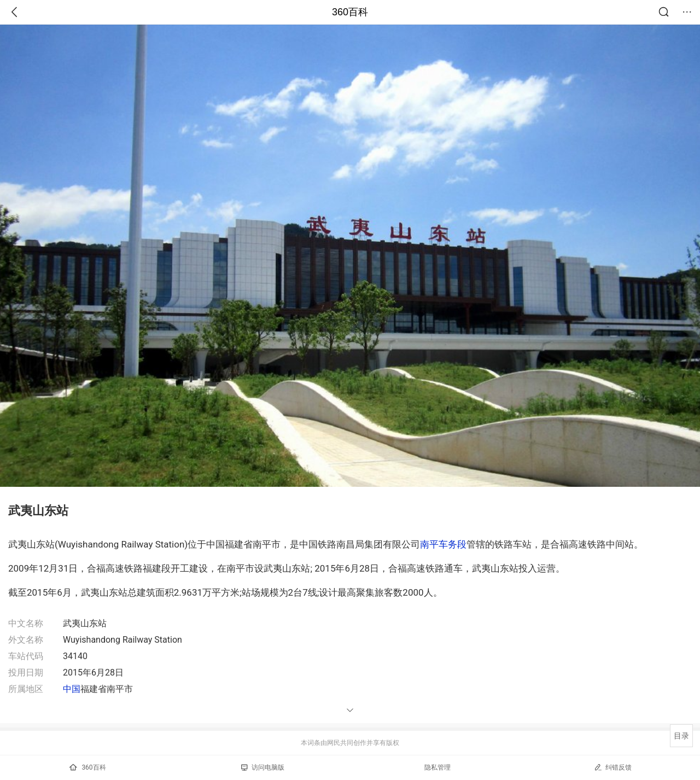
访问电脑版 (263, 767)
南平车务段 (443, 544)
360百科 (350, 12)
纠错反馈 (613, 767)
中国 (72, 689)
